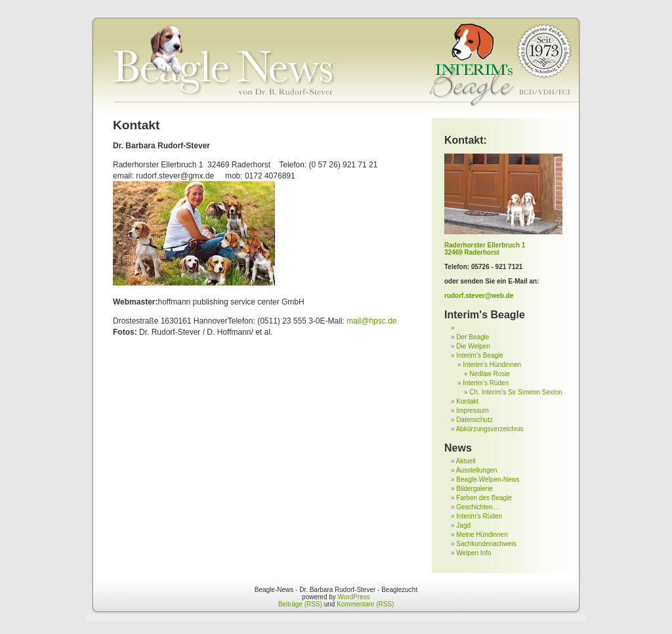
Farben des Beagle (484, 498)
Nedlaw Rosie (490, 374)
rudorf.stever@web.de (479, 296)
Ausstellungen (477, 470)
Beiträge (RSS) (300, 604)
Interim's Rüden (479, 516)
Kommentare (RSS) (365, 604)
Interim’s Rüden (486, 383)
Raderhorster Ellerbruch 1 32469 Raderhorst (485, 249)
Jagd (463, 525)
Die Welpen (473, 346)
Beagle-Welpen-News (488, 479)
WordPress (354, 597)
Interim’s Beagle (480, 355)
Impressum (472, 411)
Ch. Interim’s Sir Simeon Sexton (516, 392)
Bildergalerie (474, 489)
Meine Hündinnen (482, 535)
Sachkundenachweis (486, 544)
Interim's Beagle (485, 315)
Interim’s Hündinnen (492, 365)
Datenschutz (474, 420)
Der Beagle (472, 337)
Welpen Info (473, 553)
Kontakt (467, 401)
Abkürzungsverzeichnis (490, 429)
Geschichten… (478, 507)
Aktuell (466, 461)
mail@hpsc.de (371, 321)
